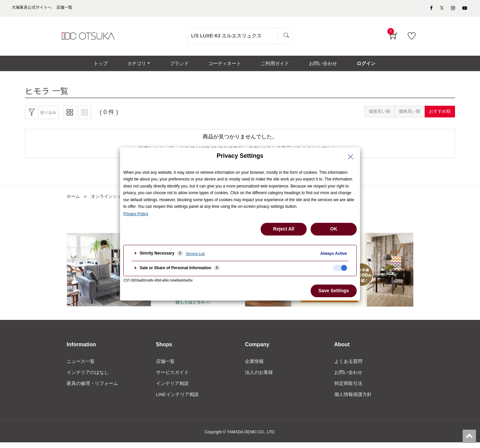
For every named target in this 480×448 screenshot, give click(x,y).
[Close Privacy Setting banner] (351, 157)
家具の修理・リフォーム (92, 389)
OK (334, 229)
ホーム (74, 200)
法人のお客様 (259, 377)
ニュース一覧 (81, 366)
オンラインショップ (113, 200)
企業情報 (254, 366)
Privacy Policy (136, 214)
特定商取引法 (348, 389)
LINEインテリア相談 (177, 400)
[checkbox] (340, 268)
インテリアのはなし (88, 377)
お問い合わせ (348, 377)
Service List (195, 254)
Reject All (283, 229)
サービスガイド (172, 377)
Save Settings (334, 291)
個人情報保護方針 (353, 400)
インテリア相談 (172, 389)
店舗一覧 (165, 366)
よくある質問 (348, 366)
